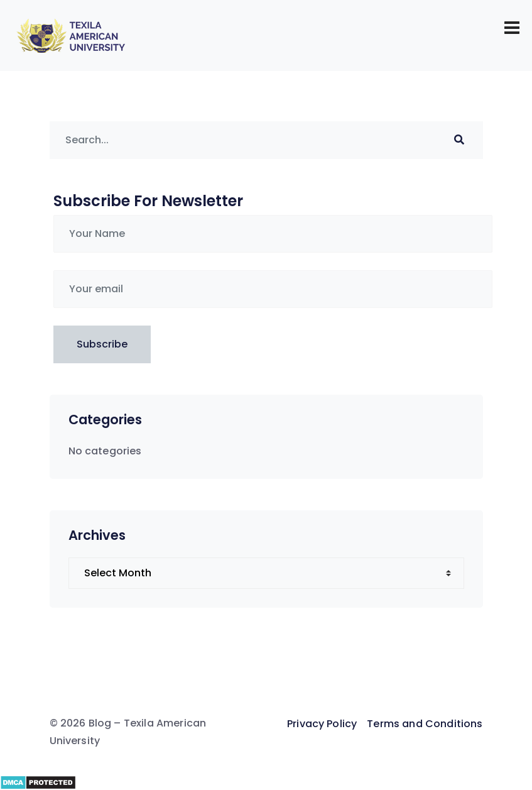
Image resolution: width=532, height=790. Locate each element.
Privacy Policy (322, 724)
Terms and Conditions (425, 724)
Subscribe (102, 344)
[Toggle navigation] (512, 28)
